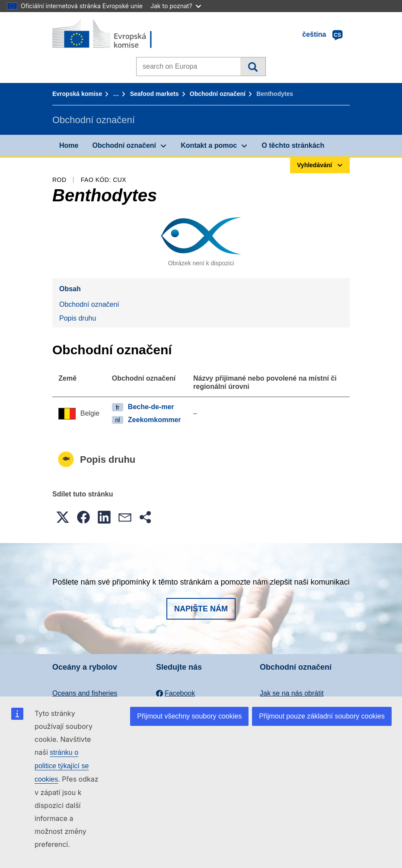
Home (69, 145)
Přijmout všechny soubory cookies (189, 716)
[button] (63, 517)
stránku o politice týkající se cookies (62, 766)
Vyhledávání (253, 67)
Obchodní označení (218, 94)
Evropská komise (77, 94)
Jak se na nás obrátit (292, 693)
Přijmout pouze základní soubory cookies (322, 716)
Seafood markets (155, 94)
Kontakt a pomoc (209, 145)
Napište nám (201, 609)
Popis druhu (78, 318)
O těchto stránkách (293, 145)
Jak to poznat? (176, 6)
